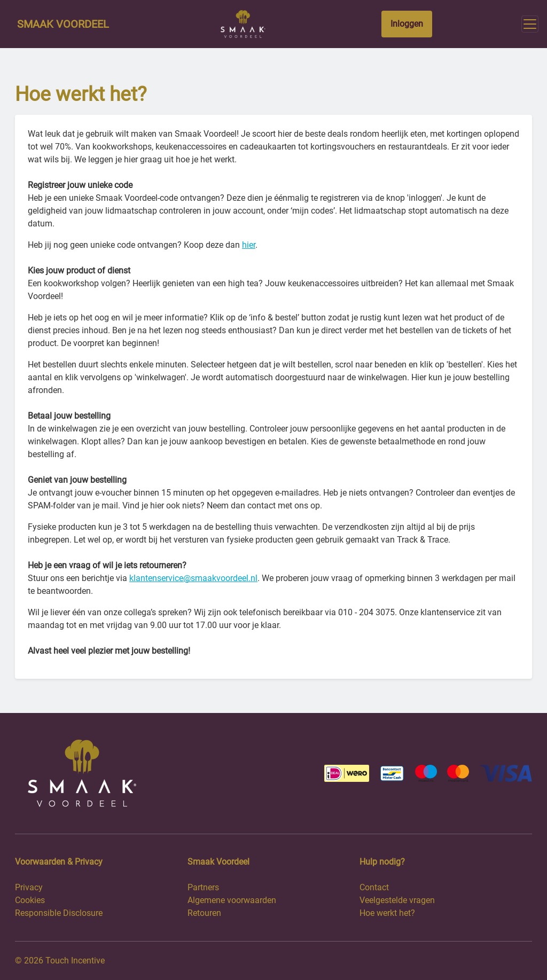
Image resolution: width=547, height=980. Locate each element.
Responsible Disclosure (59, 913)
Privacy (29, 887)
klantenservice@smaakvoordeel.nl (193, 578)
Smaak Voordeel (63, 24)
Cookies (30, 900)
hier (249, 245)
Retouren (204, 913)
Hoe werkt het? (387, 913)
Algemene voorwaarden (232, 900)
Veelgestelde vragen (397, 900)
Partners (203, 887)
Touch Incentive (75, 961)
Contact (374, 887)
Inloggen (407, 24)
